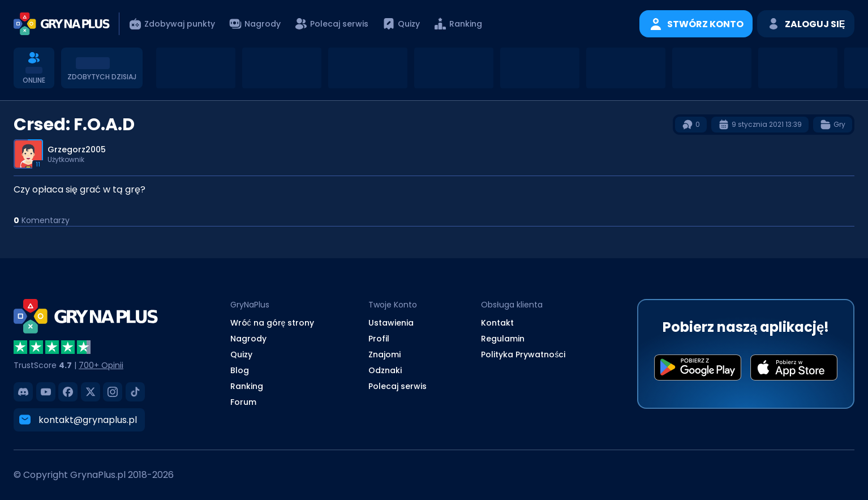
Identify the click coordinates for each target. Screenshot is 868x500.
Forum (243, 402)
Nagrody (248, 339)
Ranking (247, 386)
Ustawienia (391, 323)
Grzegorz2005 (77, 149)
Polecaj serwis (398, 386)
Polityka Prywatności (523, 354)
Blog (240, 370)
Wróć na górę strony (272, 323)
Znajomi (384, 354)
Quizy (241, 354)
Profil (379, 339)
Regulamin (503, 339)
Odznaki (385, 370)
